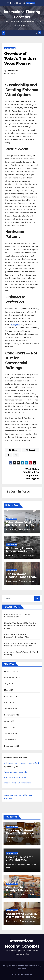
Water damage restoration (16, 772)
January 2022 (11, 734)
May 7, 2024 (13, 921)
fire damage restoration (15, 777)
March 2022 (10, 727)
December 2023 (12, 696)
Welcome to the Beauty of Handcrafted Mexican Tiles (22, 890)
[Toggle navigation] (20, 33)
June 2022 (9, 721)
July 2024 (9, 684)
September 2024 (12, 677)
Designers (16, 325)
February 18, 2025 (16, 838)
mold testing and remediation (18, 783)
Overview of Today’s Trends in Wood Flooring (20, 58)
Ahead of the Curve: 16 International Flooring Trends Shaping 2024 (21, 917)
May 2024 (9, 690)
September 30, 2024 (17, 864)
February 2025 (11, 671)
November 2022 (12, 715)
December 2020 (12, 746)
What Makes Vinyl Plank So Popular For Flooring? (20, 525)
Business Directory (25, 975)
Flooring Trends (12, 827)
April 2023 (9, 702)
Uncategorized (10, 48)
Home (14, 975)
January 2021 (10, 740)
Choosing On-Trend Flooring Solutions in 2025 (20, 833)
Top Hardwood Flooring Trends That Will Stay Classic (21, 577)
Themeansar (22, 969)
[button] (36, 33)
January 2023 (11, 709)
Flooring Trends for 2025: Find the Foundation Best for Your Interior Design (20, 626)
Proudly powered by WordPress (14, 966)
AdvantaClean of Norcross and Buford (22, 763)
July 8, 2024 (14, 894)
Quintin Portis (12, 71)
